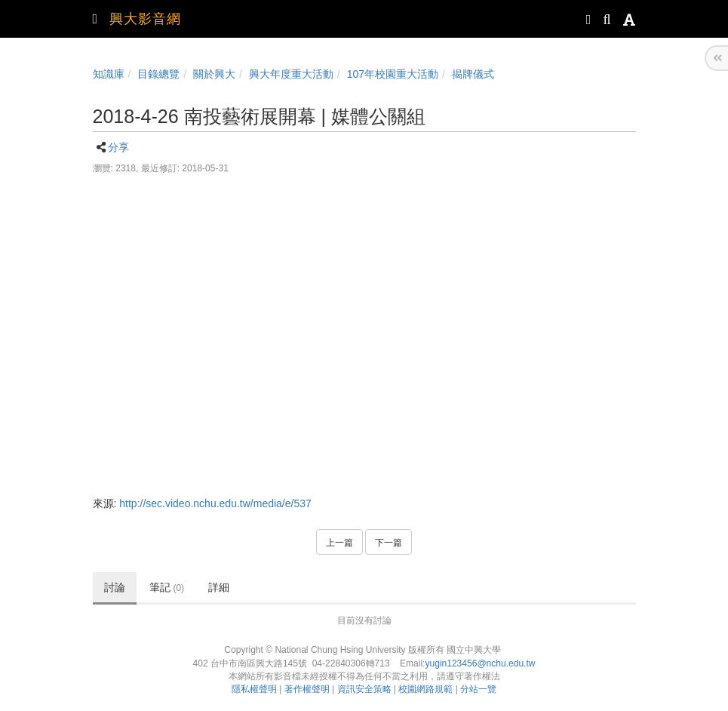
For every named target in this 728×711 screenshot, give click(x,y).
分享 (118, 147)
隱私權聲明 (254, 689)
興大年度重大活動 (291, 74)
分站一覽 (478, 689)
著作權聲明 (307, 689)
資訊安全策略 (364, 689)
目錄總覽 (158, 74)
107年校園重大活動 (393, 74)
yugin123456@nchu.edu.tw (480, 663)
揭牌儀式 (473, 74)
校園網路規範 (425, 689)
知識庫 (109, 74)
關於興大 (214, 74)
